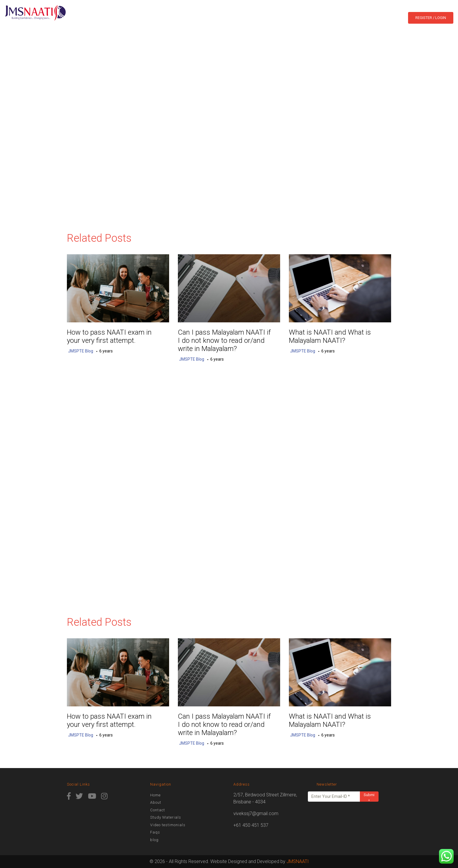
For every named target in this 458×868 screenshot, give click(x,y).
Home (161, 17)
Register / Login (431, 18)
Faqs (155, 832)
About (179, 17)
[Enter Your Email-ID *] (334, 797)
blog (314, 17)
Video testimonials (168, 825)
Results (230, 17)
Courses (202, 17)
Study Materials (166, 817)
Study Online (261, 17)
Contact (292, 17)
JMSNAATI (298, 861)
